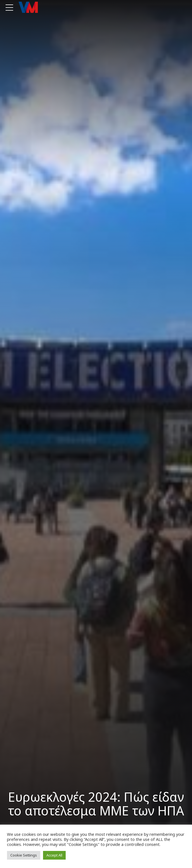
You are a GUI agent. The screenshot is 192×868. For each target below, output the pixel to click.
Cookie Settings (24, 855)
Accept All (54, 855)
